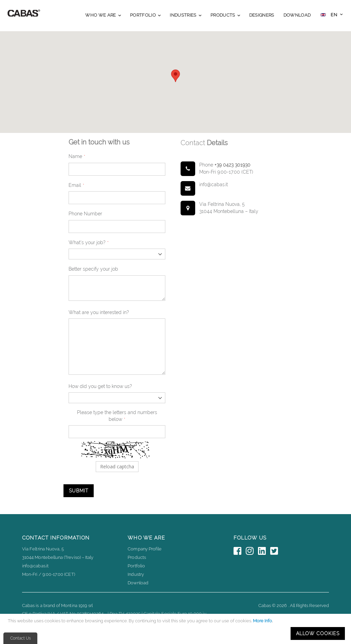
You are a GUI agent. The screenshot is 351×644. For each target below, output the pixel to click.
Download (138, 583)
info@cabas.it (35, 566)
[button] (331, 15)
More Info (262, 621)
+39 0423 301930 (233, 165)
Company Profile (145, 549)
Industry (136, 574)
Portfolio (136, 566)
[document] (177, 629)
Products (137, 557)
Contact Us (21, 638)
